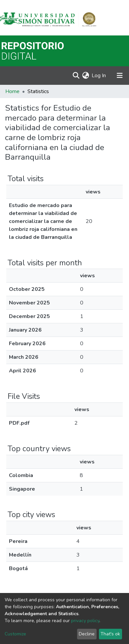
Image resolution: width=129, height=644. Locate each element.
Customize (15, 634)
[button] (86, 76)
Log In (99, 76)
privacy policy (85, 621)
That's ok (110, 634)
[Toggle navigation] (120, 76)
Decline (87, 634)
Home (12, 91)
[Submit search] (76, 76)
